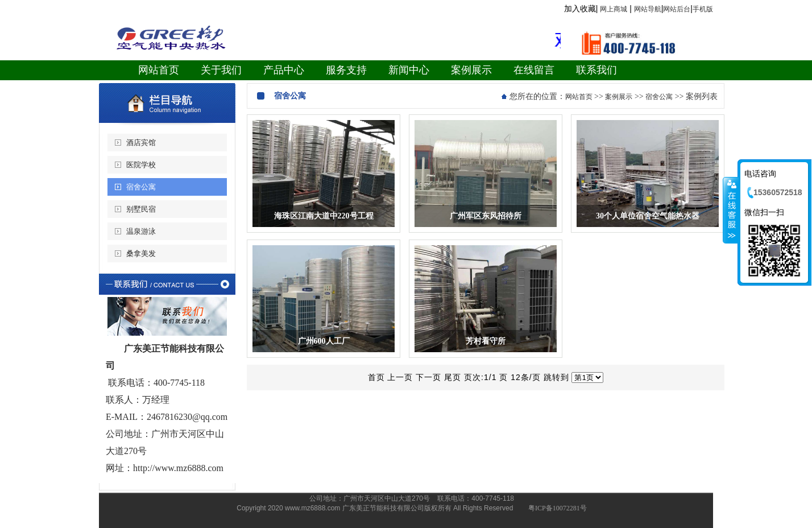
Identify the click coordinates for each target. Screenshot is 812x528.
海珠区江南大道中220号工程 (324, 216)
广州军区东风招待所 (486, 216)
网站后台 (677, 9)
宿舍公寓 (141, 187)
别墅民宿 (141, 209)
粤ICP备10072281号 (558, 508)
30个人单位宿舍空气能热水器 (648, 216)
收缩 (731, 210)
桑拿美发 (141, 253)
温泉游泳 (141, 231)
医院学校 (141, 165)
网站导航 (648, 9)
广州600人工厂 (324, 341)
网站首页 (579, 97)
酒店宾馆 (141, 143)
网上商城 (614, 9)
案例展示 (619, 97)
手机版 (703, 9)
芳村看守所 (486, 341)
